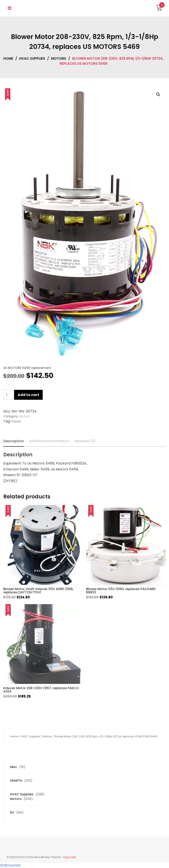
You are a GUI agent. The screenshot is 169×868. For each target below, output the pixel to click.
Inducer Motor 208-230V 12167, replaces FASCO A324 (41, 690)
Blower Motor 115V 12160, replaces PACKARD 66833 (121, 590)
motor (16, 421)
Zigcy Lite (69, 857)
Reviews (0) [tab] (85, 441)
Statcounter (11, 865)
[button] (158, 94)
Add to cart (28, 395)
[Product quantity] (8, 395)
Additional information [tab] (49, 441)
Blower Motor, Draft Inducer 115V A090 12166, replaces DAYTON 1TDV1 (38, 590)
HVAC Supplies (32, 58)
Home (8, 58)
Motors (59, 58)
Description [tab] (14, 441)
